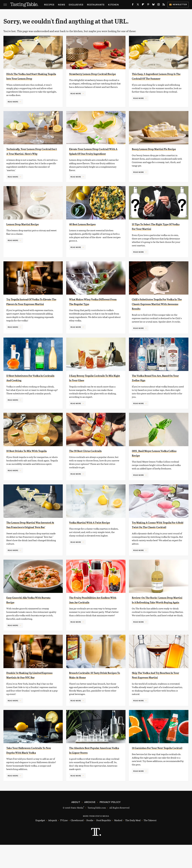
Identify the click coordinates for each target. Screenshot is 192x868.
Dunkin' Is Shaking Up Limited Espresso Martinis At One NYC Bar (30, 696)
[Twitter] (138, 5)
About (76, 825)
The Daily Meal (133, 844)
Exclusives (76, 5)
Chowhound (77, 844)
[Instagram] (159, 5)
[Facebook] (133, 5)
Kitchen (113, 5)
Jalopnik (53, 844)
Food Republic (104, 844)
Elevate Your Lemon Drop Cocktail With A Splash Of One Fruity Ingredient (92, 158)
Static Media (77, 831)
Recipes (49, 5)
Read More (13, 106)
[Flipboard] (143, 5)
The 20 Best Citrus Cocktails (91, 463)
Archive (90, 825)
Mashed (118, 844)
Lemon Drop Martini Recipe (28, 233)
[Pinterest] (148, 5)
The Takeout (150, 844)
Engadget (40, 844)
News (62, 5)
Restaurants (96, 5)
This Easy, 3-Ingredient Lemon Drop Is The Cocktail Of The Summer (155, 78)
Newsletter (178, 4)
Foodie (90, 844)
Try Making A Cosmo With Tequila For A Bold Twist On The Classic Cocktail (156, 540)
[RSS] (164, 5)
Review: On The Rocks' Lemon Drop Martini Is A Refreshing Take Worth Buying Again (155, 620)
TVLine (64, 844)
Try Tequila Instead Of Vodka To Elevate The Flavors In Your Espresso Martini (31, 313)
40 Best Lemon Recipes (87, 233)
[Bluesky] (153, 5)
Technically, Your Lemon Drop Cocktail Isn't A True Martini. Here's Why (30, 158)
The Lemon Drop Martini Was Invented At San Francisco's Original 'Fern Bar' (29, 540)
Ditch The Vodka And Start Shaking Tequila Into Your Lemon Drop (32, 78)
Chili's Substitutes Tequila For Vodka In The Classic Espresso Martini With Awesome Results (156, 313)
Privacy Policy (110, 825)
